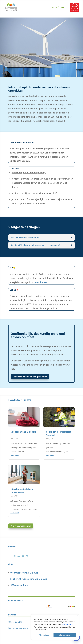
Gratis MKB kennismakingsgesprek (30, 377)
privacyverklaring (67, 624)
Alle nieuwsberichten (21, 526)
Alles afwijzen (44, 635)
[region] (55, 627)
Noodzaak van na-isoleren (24, 432)
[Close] (77, 615)
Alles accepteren (65, 635)
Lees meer (15, 455)
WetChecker (41, 282)
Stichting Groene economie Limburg (29, 579)
